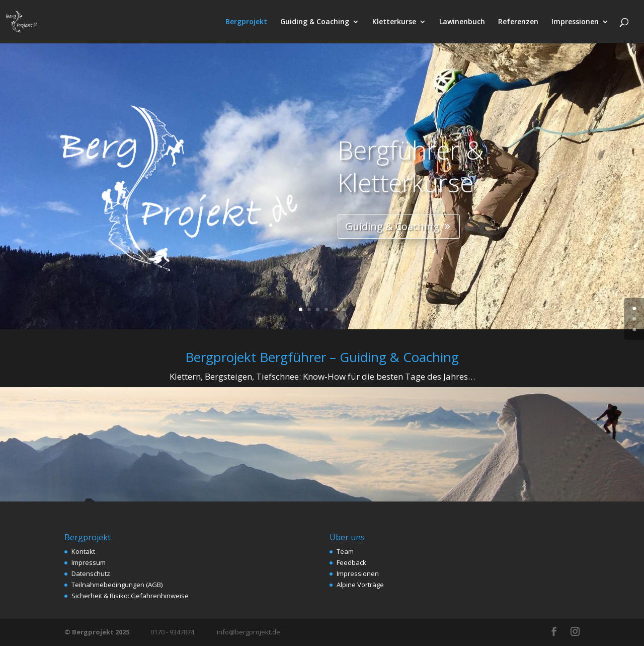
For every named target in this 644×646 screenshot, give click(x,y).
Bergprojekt (246, 22)
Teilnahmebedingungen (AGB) (117, 585)
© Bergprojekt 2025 (98, 632)
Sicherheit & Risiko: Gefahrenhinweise (130, 596)
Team (345, 551)
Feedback (351, 562)
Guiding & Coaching (315, 22)
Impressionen (575, 22)
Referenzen (518, 22)
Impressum (89, 562)
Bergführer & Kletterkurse (385, 174)
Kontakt (83, 551)
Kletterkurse (394, 22)
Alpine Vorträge (360, 585)
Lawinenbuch (462, 22)
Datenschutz (91, 573)
